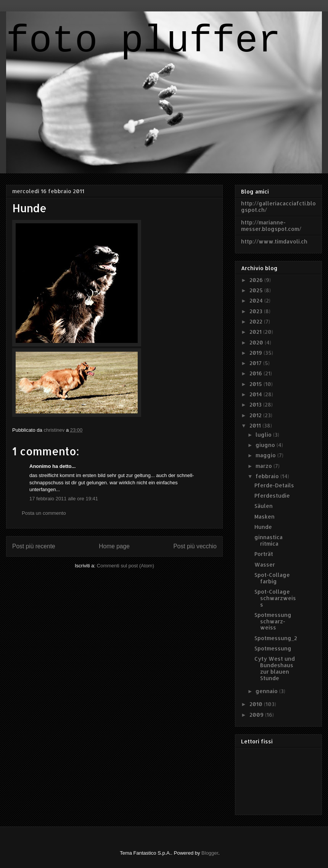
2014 (256, 394)
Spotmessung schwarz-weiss (273, 621)
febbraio (268, 476)
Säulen (264, 506)
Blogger (210, 853)
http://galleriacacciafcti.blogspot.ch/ (278, 207)
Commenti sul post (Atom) (125, 566)
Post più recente (34, 546)
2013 (256, 404)
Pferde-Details (274, 485)
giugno (266, 445)
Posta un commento (44, 513)
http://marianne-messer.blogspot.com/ (271, 226)
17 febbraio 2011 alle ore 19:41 (64, 499)
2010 (257, 704)
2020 (257, 342)
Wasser (265, 565)
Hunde (263, 527)
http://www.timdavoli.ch (274, 241)
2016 (256, 373)
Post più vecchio (195, 546)
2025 (257, 290)
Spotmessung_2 (276, 638)
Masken (264, 516)
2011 (256, 425)
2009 (257, 715)
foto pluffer (143, 41)
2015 (256, 384)
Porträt (264, 554)
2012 (256, 415)
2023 (257, 311)
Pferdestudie (272, 496)
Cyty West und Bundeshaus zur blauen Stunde (275, 668)
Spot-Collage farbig (272, 578)
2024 (257, 300)
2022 (257, 321)
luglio (264, 435)
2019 (256, 353)
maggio (266, 455)
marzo (264, 466)
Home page (114, 546)
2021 (256, 332)
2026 (257, 280)
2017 (256, 363)
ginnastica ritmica (269, 540)
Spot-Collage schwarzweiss (275, 598)
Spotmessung (273, 648)
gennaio (267, 691)
